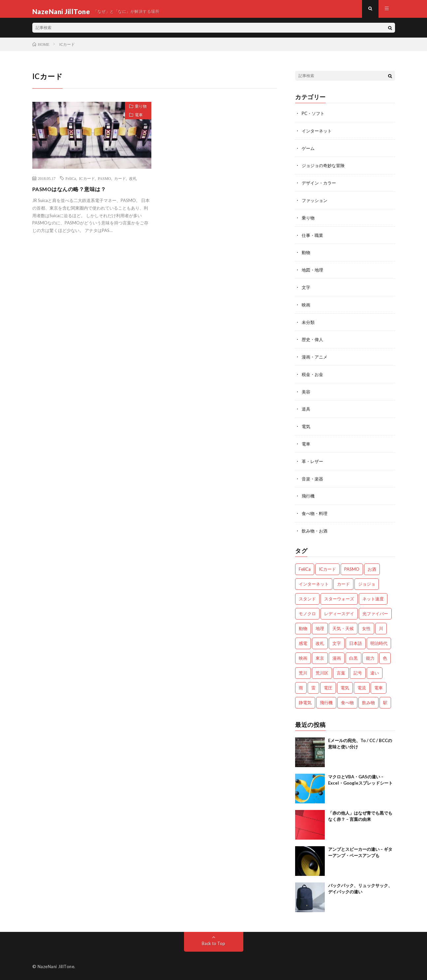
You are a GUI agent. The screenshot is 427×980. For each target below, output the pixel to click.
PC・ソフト (314, 118)
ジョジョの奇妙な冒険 (325, 170)
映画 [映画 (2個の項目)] (303, 657)
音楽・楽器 (313, 478)
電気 (306, 427)
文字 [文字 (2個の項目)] (337, 642)
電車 (136, 124)
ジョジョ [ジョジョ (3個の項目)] (367, 583)
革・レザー (313, 461)
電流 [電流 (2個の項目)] (362, 686)
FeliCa (71, 184)
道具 (306, 410)
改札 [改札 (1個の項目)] (320, 642)
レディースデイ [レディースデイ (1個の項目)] (339, 612)
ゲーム (309, 153)
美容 (306, 393)
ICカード (87, 184)
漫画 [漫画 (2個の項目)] (337, 657)
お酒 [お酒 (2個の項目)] (372, 568)
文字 (306, 290)
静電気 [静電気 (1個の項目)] (305, 701)
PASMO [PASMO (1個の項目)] (352, 568)
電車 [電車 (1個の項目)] (379, 686)
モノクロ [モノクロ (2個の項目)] (307, 612)
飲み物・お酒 (316, 530)
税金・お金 (313, 375)
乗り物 (138, 113)
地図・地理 (313, 273)
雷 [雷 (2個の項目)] (313, 686)
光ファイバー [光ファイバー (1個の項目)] (375, 612)
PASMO (105, 184)
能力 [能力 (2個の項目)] (370, 657)
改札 (133, 184)
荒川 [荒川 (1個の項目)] (303, 672)
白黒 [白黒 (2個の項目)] (353, 657)
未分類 (309, 324)
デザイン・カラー (320, 187)
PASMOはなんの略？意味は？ (74, 194)
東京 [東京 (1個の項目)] (320, 657)
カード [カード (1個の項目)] (343, 583)
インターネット (318, 136)
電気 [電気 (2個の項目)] (345, 686)
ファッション (316, 204)
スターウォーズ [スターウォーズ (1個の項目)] (339, 597)
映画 (306, 307)
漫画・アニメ (316, 358)
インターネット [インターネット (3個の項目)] (314, 583)
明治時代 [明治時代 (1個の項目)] (379, 642)
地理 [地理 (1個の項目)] (320, 627)
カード (120, 184)
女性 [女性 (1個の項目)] (366, 627)
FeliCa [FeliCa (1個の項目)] (305, 568)
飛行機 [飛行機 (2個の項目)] (326, 701)
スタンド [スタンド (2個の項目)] (307, 597)
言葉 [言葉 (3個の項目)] (341, 672)
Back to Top (213, 942)
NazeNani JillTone (56, 965)
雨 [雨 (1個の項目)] (301, 686)
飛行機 (309, 495)
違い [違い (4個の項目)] (375, 672)
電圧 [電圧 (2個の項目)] (328, 686)
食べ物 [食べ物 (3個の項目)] (347, 701)
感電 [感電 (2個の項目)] (303, 642)
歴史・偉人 (313, 341)
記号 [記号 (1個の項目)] (358, 672)
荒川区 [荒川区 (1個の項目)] (322, 672)
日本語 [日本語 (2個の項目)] (356, 642)
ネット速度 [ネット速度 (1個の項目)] (373, 597)
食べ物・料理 (316, 513)
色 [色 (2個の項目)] (385, 657)
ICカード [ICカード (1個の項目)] (327, 568)
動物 (306, 256)
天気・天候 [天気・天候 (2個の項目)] (343, 627)
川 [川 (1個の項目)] (381, 627)
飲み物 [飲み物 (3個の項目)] (368, 701)
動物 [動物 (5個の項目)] (303, 627)
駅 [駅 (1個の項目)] (385, 701)
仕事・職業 (313, 238)
